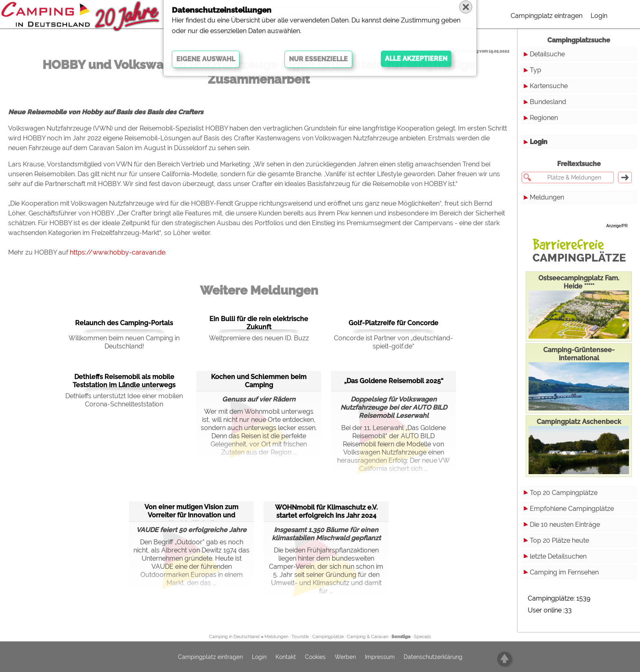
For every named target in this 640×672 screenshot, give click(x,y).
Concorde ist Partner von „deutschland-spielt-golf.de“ (393, 342)
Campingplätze (328, 637)
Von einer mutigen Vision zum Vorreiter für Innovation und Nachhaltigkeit (191, 511)
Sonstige (401, 637)
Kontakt (286, 657)
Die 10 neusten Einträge (565, 525)
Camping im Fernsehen (564, 572)
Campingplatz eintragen (547, 16)
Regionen (544, 118)
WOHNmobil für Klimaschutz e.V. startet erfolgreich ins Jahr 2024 (326, 511)
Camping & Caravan (368, 637)
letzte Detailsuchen (558, 556)
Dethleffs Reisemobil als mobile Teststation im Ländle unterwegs (124, 381)
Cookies (315, 657)
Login (599, 16)
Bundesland (548, 102)
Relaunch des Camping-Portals (124, 323)
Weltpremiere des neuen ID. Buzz (259, 338)
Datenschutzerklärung (433, 657)
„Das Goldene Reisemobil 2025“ (394, 381)
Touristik (300, 637)
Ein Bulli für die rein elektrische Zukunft (259, 323)
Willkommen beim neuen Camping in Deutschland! (124, 342)
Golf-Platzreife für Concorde (393, 323)
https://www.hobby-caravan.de (118, 252)
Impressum (380, 657)
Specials (422, 637)
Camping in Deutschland (234, 637)
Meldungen (547, 197)
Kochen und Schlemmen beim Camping (259, 381)
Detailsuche (547, 54)
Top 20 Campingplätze (564, 493)
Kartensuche (549, 86)
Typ (536, 70)
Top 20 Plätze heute (559, 540)
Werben (345, 657)
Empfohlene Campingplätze (572, 509)
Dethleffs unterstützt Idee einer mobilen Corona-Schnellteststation (124, 400)
